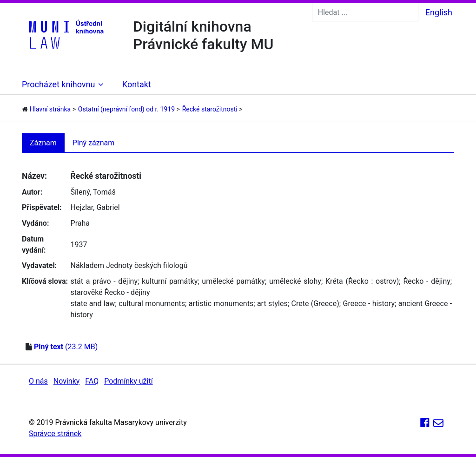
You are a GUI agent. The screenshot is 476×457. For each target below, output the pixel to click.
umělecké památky (233, 281)
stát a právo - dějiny (104, 281)
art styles (272, 304)
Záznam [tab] (43, 143)
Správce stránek (55, 434)
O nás (38, 381)
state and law (93, 304)
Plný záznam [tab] (94, 143)
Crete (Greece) (315, 304)
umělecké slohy (295, 281)
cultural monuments (152, 304)
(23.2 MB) (66, 347)
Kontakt (137, 84)
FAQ (92, 381)
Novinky (67, 381)
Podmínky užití (128, 381)
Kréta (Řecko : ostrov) (362, 281)
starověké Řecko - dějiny (110, 292)
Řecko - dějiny (426, 281)
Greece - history (369, 304)
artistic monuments (221, 304)
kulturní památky (170, 281)
